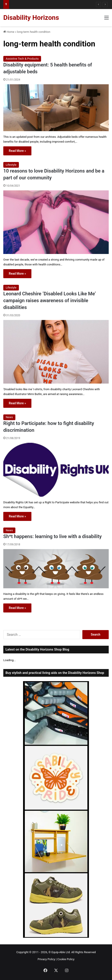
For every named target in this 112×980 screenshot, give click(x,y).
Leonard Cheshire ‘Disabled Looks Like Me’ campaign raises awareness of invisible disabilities (50, 301)
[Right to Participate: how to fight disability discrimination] (56, 470)
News (9, 417)
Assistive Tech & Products (22, 59)
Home (9, 32)
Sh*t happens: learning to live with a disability (52, 536)
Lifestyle (11, 165)
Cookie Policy (66, 959)
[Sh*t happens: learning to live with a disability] (56, 569)
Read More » (17, 151)
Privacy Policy (46, 959)
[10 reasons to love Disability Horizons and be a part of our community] (56, 222)
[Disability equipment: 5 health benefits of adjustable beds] (56, 108)
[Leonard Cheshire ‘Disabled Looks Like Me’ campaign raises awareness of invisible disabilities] (56, 352)
